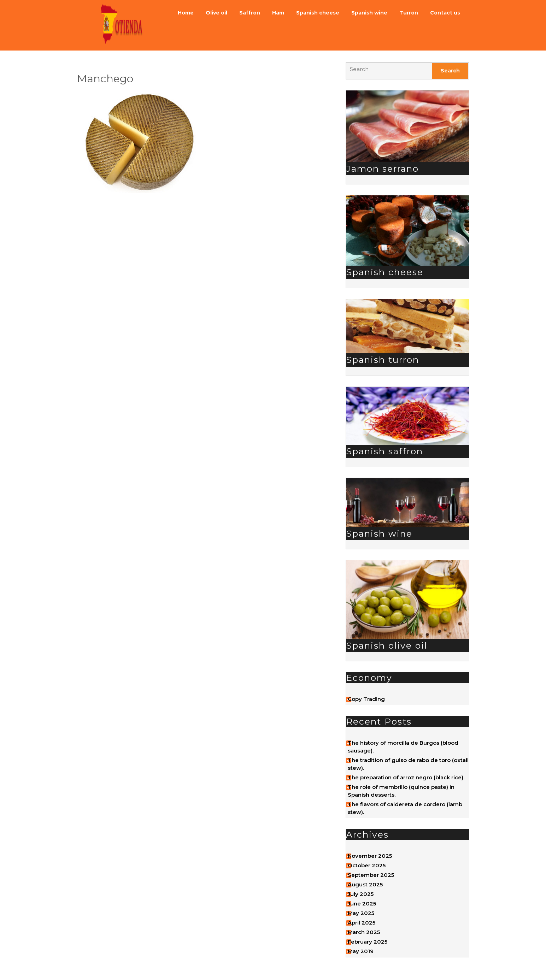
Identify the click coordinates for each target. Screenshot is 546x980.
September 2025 (371, 875)
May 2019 (361, 951)
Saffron (250, 13)
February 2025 (368, 942)
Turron (409, 13)
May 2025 (361, 913)
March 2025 (364, 932)
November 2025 (370, 856)
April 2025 (362, 923)
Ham (278, 13)
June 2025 (362, 904)
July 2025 (361, 894)
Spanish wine (369, 13)
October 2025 (367, 865)
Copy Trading (366, 699)
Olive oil (216, 13)
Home (186, 13)
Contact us (445, 13)
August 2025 (365, 884)
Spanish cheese (318, 13)
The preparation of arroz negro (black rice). (406, 777)
